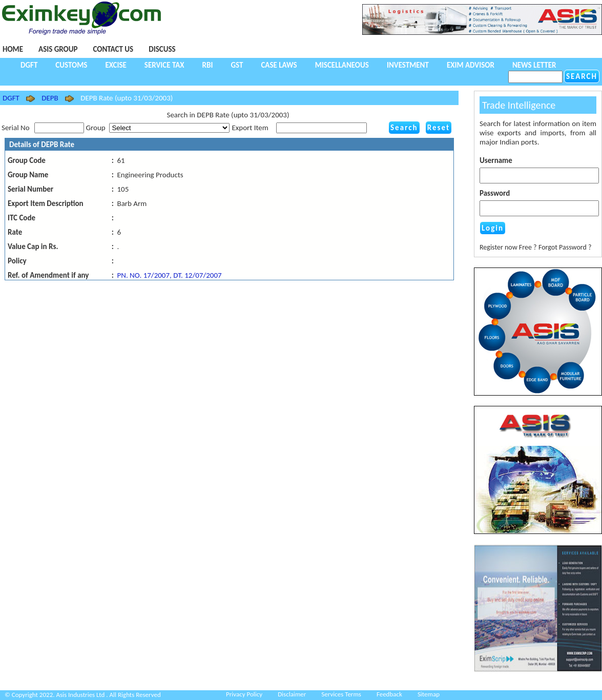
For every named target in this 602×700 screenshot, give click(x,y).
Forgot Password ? (565, 247)
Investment (408, 65)
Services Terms (341, 694)
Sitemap (429, 694)
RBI (208, 65)
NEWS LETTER (534, 65)
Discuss (162, 49)
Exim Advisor (471, 65)
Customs (71, 65)
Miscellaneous (342, 65)
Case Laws (279, 65)
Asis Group (58, 49)
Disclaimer (292, 694)
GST (237, 65)
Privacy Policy (244, 694)
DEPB (50, 98)
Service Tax (164, 65)
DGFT (29, 65)
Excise (116, 65)
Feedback (389, 694)
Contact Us (113, 49)
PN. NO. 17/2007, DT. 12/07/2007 (169, 275)
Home (13, 49)
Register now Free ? (508, 247)
